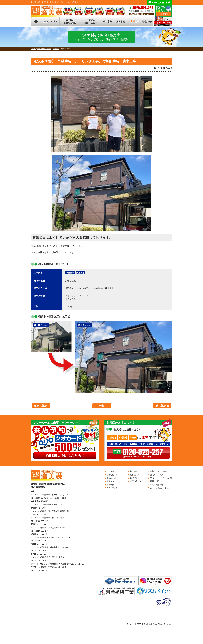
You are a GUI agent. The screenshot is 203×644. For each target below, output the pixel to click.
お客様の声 (134, 21)
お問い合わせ (136, 481)
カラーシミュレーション (160, 488)
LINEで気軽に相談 (161, 2)
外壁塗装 (70, 273)
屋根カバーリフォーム (159, 475)
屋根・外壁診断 (156, 485)
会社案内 (107, 21)
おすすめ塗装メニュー (91, 21)
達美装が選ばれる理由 (70, 21)
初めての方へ (112, 475)
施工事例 (121, 21)
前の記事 (161, 406)
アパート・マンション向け (161, 478)
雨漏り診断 (155, 481)
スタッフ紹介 (112, 488)
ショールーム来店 (163, 23)
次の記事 (42, 406)
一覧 (102, 406)
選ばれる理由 (112, 478)
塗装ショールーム (114, 481)
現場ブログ (147, 21)
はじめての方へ (50, 21)
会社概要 (110, 485)
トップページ (112, 471)
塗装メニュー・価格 (158, 471)
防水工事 (80, 273)
